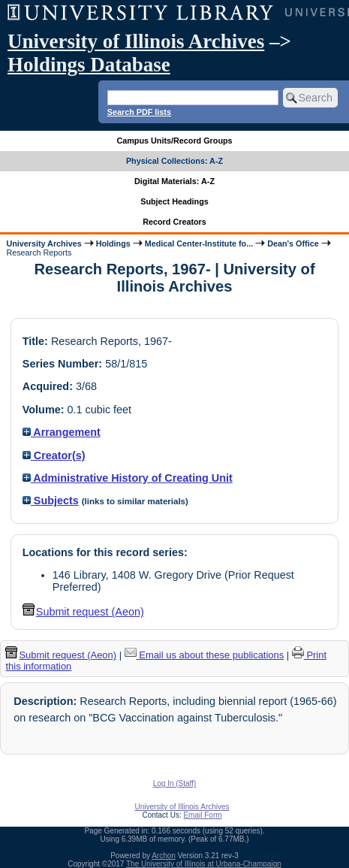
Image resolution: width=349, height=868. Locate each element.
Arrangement (62, 432)
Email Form (202, 815)
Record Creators (174, 222)
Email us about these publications (205, 655)
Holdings (113, 243)
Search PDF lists (139, 112)
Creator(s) (54, 455)
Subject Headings (174, 201)
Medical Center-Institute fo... (199, 243)
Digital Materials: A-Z (174, 181)
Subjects (51, 501)
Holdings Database (89, 65)
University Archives (44, 243)
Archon (164, 856)
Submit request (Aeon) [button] (83, 612)
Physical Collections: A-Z (174, 161)
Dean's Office (293, 243)
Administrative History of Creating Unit (128, 478)
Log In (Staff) (175, 783)
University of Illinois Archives (136, 41)
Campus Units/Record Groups (174, 141)
